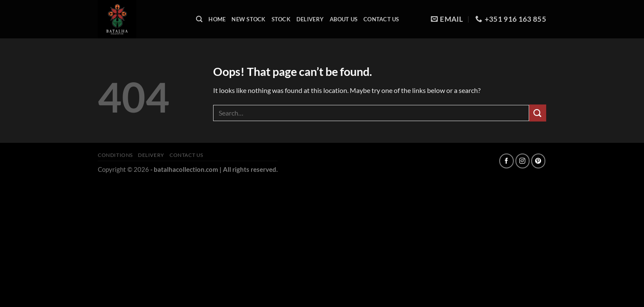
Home (217, 19)
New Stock (248, 19)
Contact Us (381, 19)
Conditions (115, 155)
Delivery (310, 19)
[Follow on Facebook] (506, 161)
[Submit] (538, 113)
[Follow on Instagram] (523, 161)
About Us (344, 19)
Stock (281, 19)
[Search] (199, 19)
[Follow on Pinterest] (538, 161)
